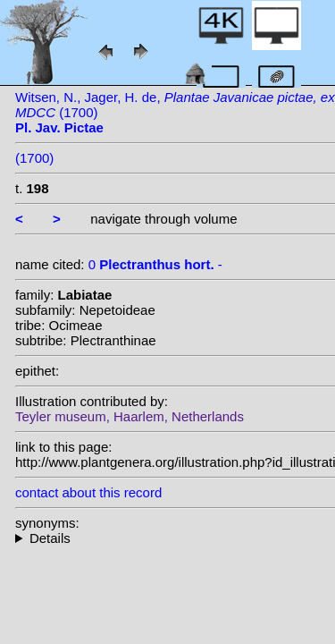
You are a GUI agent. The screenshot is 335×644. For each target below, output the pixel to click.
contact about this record (88, 492)
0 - (155, 264)
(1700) (34, 158)
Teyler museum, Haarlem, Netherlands (130, 416)
